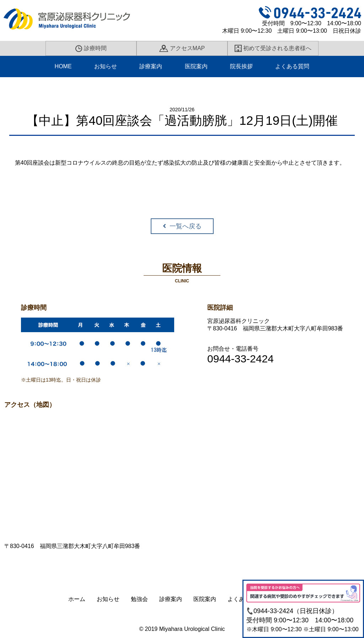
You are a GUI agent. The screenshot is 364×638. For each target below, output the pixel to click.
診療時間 (91, 49)
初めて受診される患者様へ (273, 48)
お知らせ (106, 66)
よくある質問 (292, 66)
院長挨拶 (241, 66)
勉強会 (139, 599)
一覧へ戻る (186, 226)
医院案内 (196, 66)
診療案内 (151, 66)
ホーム (77, 599)
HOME (63, 66)
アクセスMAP (182, 48)
